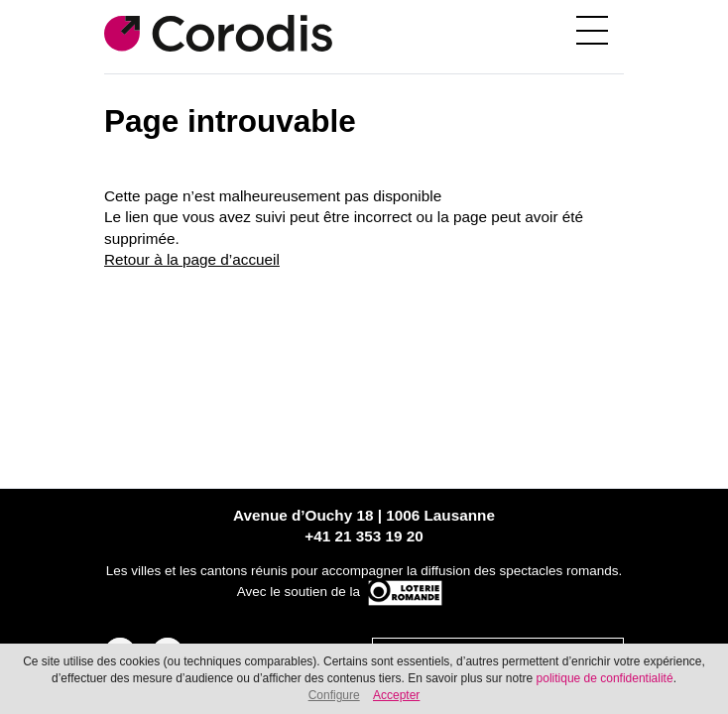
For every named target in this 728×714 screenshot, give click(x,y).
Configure (334, 695)
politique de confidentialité (605, 678)
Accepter (396, 695)
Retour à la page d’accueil (192, 259)
